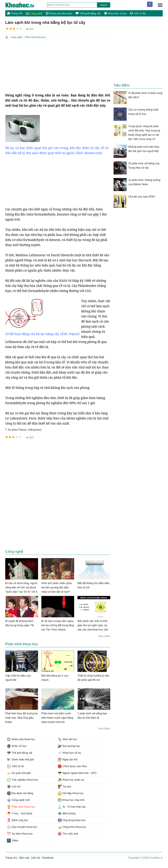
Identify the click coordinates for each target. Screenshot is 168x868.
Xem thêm (104, 636)
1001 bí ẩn (138, 13)
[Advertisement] (58, 66)
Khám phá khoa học (59, 13)
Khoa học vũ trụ (115, 13)
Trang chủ (15, 13)
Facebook (48, 857)
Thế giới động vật (88, 13)
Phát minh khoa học (35, 37)
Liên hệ (36, 857)
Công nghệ (34, 13)
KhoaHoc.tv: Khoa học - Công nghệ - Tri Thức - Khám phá (23, 5)
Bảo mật (24, 857)
